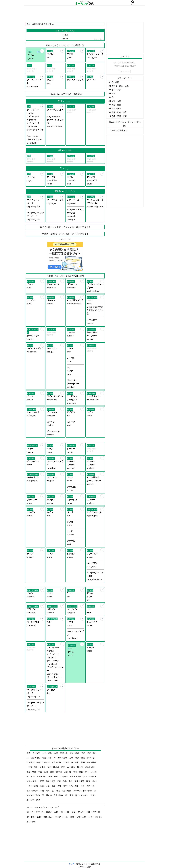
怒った (81, 812)
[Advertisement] (84, 14)
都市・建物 (63, 758)
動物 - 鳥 (64, 753)
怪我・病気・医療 (89, 762)
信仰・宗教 (33, 786)
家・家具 (75, 762)
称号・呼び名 (53, 767)
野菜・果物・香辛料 (37, 767)
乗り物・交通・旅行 (55, 795)
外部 (88, 812)
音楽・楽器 (80, 758)
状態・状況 (45, 786)
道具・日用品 (32, 791)
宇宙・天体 (45, 791)
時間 (63, 767)
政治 (33, 776)
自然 (83, 753)
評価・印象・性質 (48, 781)
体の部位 (91, 786)
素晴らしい (48, 817)
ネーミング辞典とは (119, 130)
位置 (52, 772)
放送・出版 (57, 762)
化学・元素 (80, 781)
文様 (67, 812)
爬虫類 (80, 767)
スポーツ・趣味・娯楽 (83, 791)
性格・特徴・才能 (34, 772)
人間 (56, 753)
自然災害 (37, 753)
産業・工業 (81, 817)
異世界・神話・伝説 (78, 776)
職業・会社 (57, 786)
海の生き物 (90, 767)
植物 (83, 786)
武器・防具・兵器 (65, 781)
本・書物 (71, 767)
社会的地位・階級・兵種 (41, 758)
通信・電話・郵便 (64, 791)
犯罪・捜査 (53, 776)
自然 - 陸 (68, 772)
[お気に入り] (42, 51)
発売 (91, 817)
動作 (29, 753)
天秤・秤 (40, 812)
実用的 (59, 817)
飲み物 (66, 762)
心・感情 (115, 82)
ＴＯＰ (71, 864)
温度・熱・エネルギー (79, 795)
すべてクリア (125, 71)
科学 (38, 800)
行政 (39, 817)
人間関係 (64, 776)
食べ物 (59, 772)
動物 (72, 758)
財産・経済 (75, 753)
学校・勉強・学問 (81, 772)
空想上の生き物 (43, 762)
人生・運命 (47, 753)
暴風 (72, 817)
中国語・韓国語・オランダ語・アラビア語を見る (65, 234)
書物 (33, 822)
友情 (56, 812)
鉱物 (46, 772)
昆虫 (94, 781)
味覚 (88, 781)
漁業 (74, 812)
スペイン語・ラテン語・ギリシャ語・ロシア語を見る (65, 227)
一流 (66, 817)
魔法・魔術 (42, 776)
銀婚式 (49, 812)
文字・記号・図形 (71, 786)
